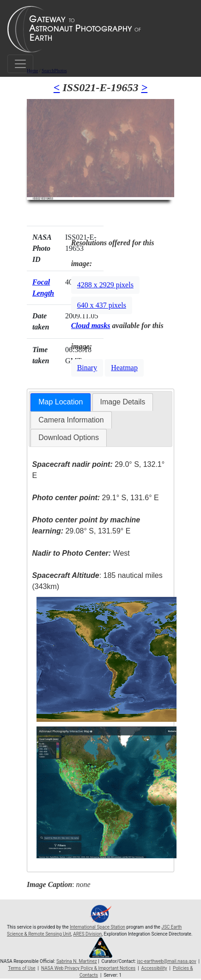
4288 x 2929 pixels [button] (105, 285)
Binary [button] (87, 368)
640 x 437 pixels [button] (102, 305)
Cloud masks (91, 326)
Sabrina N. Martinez (77, 961)
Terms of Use (21, 968)
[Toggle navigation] (20, 64)
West (81, 553)
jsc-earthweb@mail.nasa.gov (167, 961)
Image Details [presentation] (123, 402)
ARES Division (87, 934)
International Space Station (97, 927)
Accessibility (154, 968)
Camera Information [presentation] (71, 420)
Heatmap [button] (124, 368)
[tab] (61, 402)
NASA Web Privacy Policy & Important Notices (88, 968)
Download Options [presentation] (69, 437)
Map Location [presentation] (61, 402)
